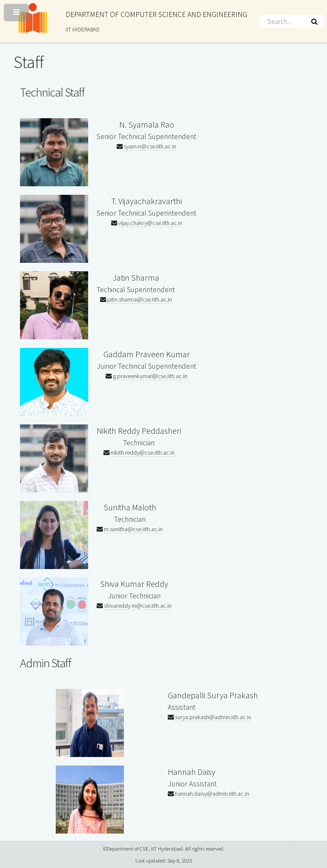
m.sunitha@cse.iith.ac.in (133, 529)
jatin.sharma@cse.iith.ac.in (140, 299)
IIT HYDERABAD (83, 30)
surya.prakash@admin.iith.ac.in (213, 717)
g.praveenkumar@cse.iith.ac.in (150, 376)
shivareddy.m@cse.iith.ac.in (138, 606)
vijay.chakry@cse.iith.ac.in (150, 223)
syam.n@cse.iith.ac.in (150, 146)
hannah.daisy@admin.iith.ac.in (212, 794)
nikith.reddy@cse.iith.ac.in (143, 452)
